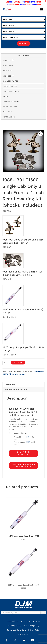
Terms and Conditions (16, 630)
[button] (40, 134)
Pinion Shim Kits (10, 86)
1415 (28, 437)
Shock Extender (10, 107)
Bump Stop (7, 71)
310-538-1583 (24, 634)
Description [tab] (10, 384)
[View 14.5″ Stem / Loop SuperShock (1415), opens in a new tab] (8, 313)
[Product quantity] (6, 363)
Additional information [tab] (16, 389)
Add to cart (18, 363)
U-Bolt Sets (8, 66)
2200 (28, 442)
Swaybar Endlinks (11, 102)
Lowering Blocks (11, 91)
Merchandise (9, 117)
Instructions (13, 621)
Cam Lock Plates (10, 81)
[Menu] (41, 10)
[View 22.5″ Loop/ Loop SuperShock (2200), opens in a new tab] (8, 351)
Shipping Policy (14, 626)
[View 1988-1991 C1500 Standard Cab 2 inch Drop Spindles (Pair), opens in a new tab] (27, 243)
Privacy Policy (34, 630)
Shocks (6, 96)
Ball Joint (7, 112)
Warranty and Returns (30, 621)
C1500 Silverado (10, 374)
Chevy (22, 374)
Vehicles (7, 60)
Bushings (7, 76)
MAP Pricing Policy (31, 626)
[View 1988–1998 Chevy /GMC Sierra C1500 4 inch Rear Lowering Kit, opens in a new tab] (32, 275)
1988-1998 (39, 371)
